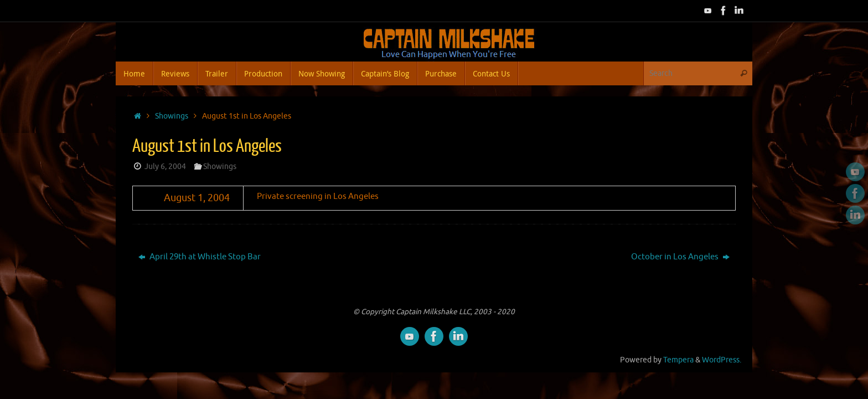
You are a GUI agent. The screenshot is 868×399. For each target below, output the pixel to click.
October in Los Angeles (680, 257)
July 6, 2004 (165, 167)
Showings (172, 116)
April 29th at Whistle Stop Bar (200, 257)
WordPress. (722, 360)
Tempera (678, 360)
